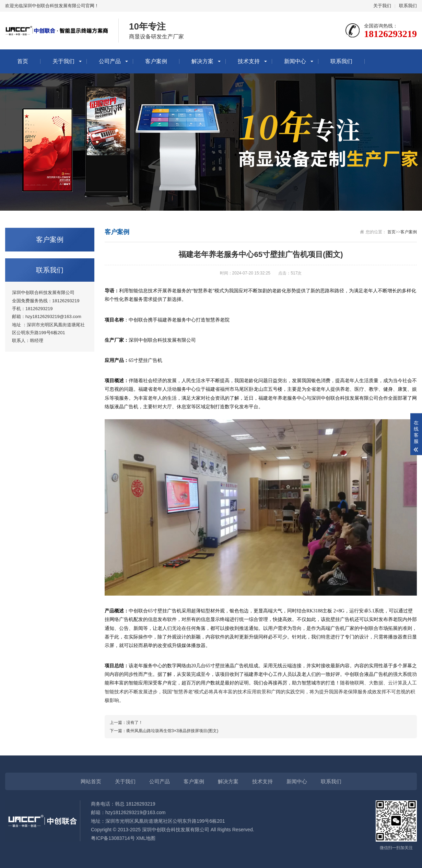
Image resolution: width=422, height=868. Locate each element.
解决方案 (202, 61)
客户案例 (156, 61)
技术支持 (249, 61)
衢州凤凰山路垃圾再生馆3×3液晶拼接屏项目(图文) (172, 731)
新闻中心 (295, 61)
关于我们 (382, 6)
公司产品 (110, 61)
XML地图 (146, 838)
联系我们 (408, 6)
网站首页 (91, 781)
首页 (23, 61)
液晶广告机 (237, 666)
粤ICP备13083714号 (113, 838)
